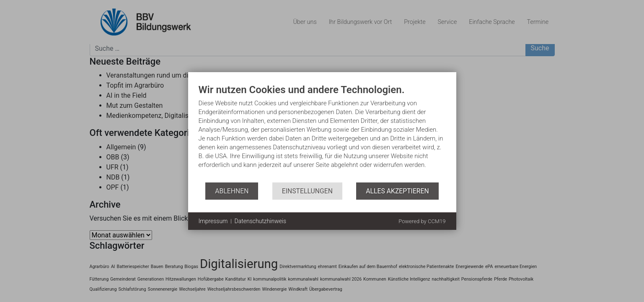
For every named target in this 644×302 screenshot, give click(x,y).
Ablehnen (232, 191)
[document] (322, 133)
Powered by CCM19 (422, 221)
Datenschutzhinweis (261, 221)
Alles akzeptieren (397, 191)
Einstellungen (307, 191)
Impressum (213, 221)
